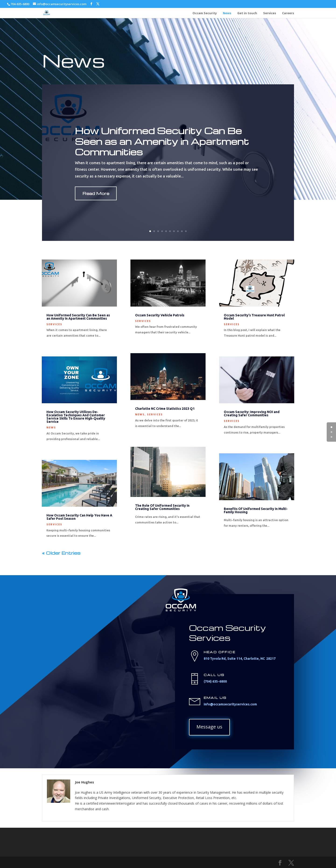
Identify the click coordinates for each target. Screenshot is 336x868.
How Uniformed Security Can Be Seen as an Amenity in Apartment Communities (162, 152)
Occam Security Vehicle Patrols (160, 315)
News (227, 13)
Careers (288, 13)
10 (186, 231)
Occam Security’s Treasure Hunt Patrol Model (254, 317)
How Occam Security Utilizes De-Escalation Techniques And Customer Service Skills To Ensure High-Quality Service (76, 417)
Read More (96, 204)
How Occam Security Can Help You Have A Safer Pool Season (79, 517)
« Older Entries (61, 553)
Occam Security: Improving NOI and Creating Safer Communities (252, 413)
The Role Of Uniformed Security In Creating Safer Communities (162, 507)
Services (270, 13)
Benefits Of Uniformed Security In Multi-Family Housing (256, 510)
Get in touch (247, 13)
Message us (209, 727)
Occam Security (205, 13)
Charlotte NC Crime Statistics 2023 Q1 (165, 409)
